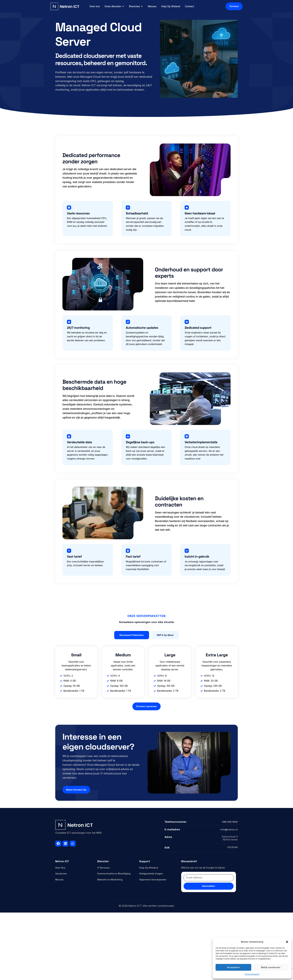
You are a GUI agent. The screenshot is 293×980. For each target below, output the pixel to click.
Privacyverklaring (252, 974)
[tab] (132, 635)
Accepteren (233, 967)
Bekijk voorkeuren (271, 967)
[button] (287, 942)
